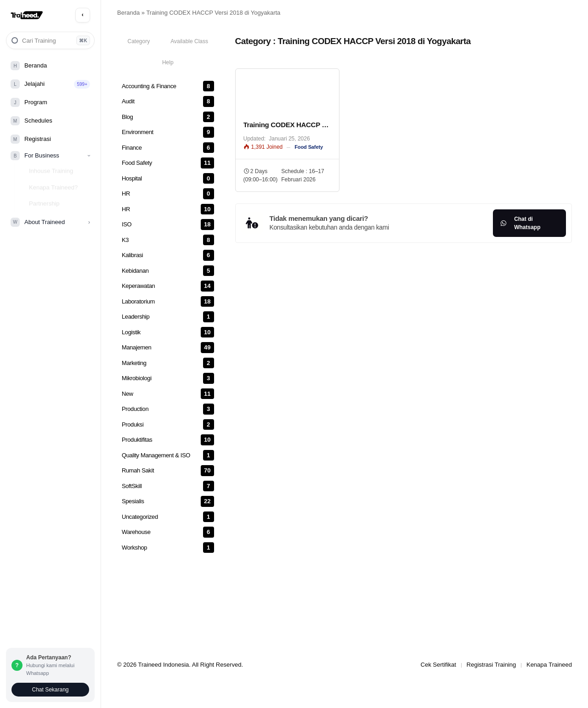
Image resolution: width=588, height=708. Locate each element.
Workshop (134, 548)
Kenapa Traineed (549, 665)
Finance (132, 148)
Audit (128, 101)
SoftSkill (132, 486)
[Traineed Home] (27, 15)
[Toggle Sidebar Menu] (83, 15)
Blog (127, 117)
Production (135, 409)
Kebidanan (135, 271)
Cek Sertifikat (438, 665)
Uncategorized (140, 517)
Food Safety (137, 163)
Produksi (133, 424)
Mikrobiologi (137, 378)
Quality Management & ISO (156, 455)
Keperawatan (138, 286)
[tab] (139, 41)
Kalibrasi (132, 255)
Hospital (132, 178)
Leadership (136, 317)
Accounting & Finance (149, 86)
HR (126, 194)
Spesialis (133, 501)
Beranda (128, 13)
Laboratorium (138, 301)
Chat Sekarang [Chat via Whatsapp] (50, 690)
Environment (138, 132)
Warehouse (136, 532)
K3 (125, 240)
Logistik (131, 332)
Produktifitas (137, 440)
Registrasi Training (492, 665)
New (127, 394)
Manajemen (136, 347)
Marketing (134, 363)
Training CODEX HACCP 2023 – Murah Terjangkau (287, 125)
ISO (127, 224)
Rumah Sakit (138, 470)
